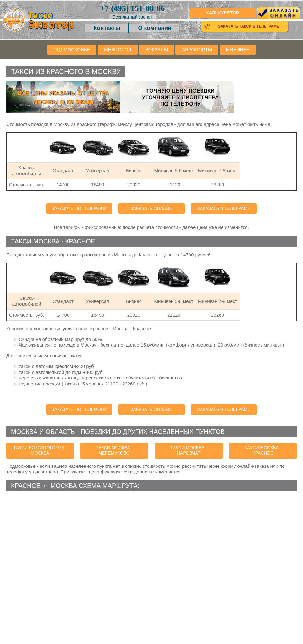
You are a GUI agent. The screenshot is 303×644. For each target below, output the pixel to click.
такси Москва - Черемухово (114, 450)
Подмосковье (72, 49)
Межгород (118, 49)
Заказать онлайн (151, 208)
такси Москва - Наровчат (189, 450)
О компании (155, 28)
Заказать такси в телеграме (249, 26)
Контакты (107, 28)
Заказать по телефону (79, 208)
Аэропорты (197, 49)
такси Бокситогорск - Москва (40, 450)
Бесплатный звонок (132, 17)
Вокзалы (157, 49)
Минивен (238, 49)
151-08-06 (132, 8)
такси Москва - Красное (263, 450)
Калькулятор (223, 13)
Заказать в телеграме (224, 208)
